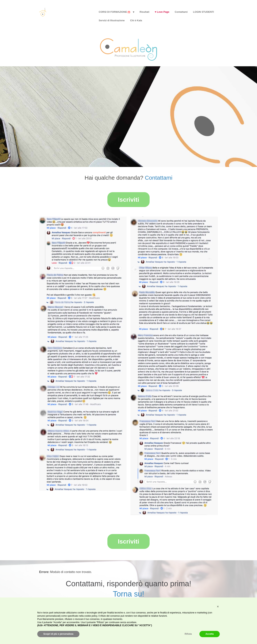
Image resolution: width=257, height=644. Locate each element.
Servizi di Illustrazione (112, 20)
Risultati (144, 12)
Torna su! (129, 592)
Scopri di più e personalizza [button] (58, 634)
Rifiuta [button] (188, 634)
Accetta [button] (210, 634)
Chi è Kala (136, 20)
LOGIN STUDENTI (204, 12)
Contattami (181, 12)
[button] (218, 607)
